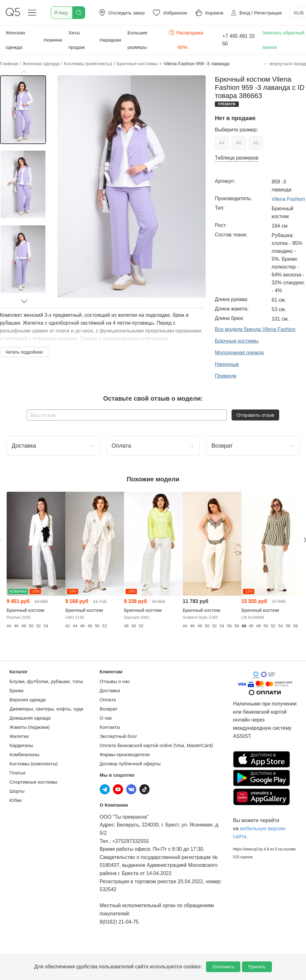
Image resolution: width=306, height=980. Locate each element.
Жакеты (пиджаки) (29, 727)
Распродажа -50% (186, 39)
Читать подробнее (24, 352)
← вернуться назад (285, 64)
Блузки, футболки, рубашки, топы (46, 681)
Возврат (109, 709)
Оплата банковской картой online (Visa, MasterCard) (156, 745)
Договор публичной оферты (130, 764)
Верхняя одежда (28, 700)
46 (239, 143)
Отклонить (223, 967)
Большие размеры (137, 40)
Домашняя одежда (30, 718)
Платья (17, 773)
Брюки (16, 690)
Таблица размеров (237, 158)
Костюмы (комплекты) (34, 764)
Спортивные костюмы (33, 782)
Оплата (108, 700)
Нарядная (110, 40)
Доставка (110, 690)
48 (256, 143)
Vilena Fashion (288, 199)
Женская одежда (15, 40)
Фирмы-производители (125, 754)
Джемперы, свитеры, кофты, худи (46, 709)
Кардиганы (21, 745)
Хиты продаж (77, 40)
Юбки (16, 800)
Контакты (110, 727)
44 (222, 143)
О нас (106, 718)
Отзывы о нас (115, 681)
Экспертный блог (118, 736)
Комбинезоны (24, 754)
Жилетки (19, 736)
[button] (24, 72)
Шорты (17, 791)
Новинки (53, 40)
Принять (257, 967)
